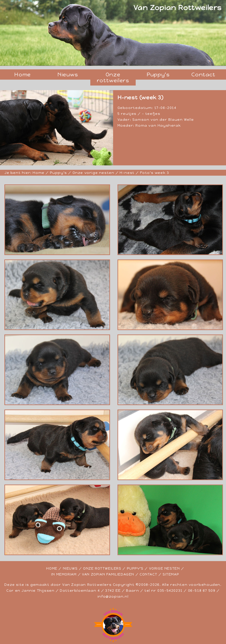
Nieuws (68, 74)
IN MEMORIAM (64, 574)
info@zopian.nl (113, 596)
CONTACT (148, 574)
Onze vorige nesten (93, 173)
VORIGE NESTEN (165, 568)
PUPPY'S (135, 568)
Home (22, 74)
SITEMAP (171, 574)
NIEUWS (70, 568)
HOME (52, 568)
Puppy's (158, 74)
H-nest (127, 173)
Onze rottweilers (113, 77)
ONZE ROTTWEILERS (102, 568)
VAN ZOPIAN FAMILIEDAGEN (108, 574)
